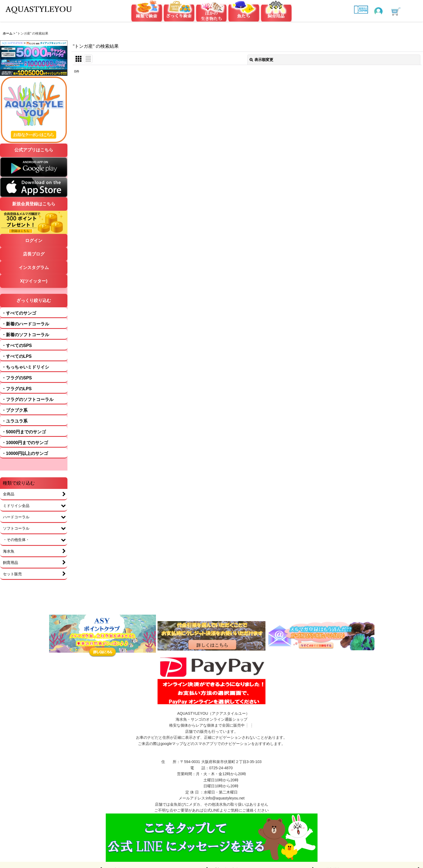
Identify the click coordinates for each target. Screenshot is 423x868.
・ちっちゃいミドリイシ (25, 367)
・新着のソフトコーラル (25, 335)
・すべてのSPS (17, 346)
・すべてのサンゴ (19, 313)
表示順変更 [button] (261, 60)
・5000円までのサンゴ (24, 432)
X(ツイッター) (34, 281)
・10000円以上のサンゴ (25, 453)
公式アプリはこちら (34, 150)
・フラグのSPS (17, 378)
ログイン (34, 241)
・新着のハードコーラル (25, 324)
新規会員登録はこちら (34, 204)
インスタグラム (34, 268)
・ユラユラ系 (15, 421)
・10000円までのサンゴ (25, 443)
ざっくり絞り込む (34, 300)
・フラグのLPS (17, 389)
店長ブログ (34, 254)
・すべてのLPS (17, 356)
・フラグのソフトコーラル (28, 399)
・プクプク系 (15, 410)
